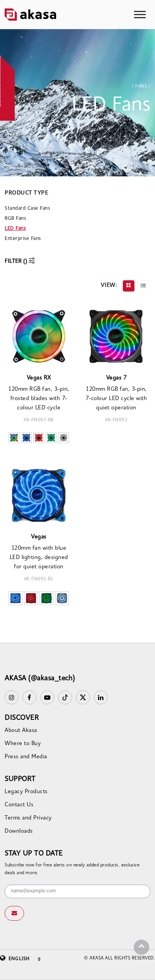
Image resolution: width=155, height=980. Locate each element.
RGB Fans (15, 218)
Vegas (39, 537)
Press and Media (26, 757)
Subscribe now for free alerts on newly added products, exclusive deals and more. (72, 869)
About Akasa (21, 731)
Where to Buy (23, 744)
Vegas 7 (116, 378)
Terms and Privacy (28, 818)
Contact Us (19, 805)
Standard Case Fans (27, 208)
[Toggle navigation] (140, 15)
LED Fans (15, 229)
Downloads (19, 831)
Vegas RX (39, 378)
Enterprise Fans (23, 239)
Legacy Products (26, 792)
